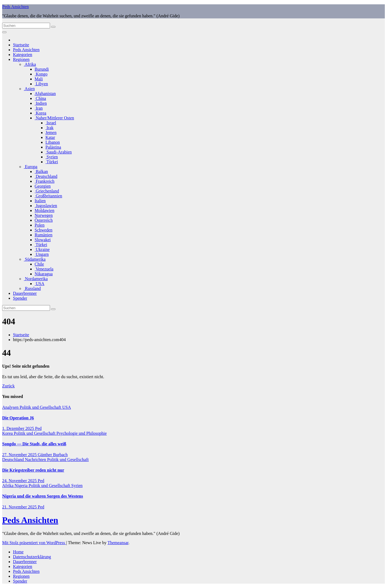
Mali (39, 79)
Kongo (41, 74)
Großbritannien (48, 196)
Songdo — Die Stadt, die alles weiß (34, 444)
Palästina (53, 147)
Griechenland (47, 191)
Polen (39, 225)
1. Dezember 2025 (19, 428)
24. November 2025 (20, 481)
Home (18, 552)
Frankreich (44, 181)
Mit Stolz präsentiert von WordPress (34, 543)
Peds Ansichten (15, 7)
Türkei (52, 162)
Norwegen (44, 215)
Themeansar (118, 543)
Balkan (41, 171)
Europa (31, 167)
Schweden (44, 230)
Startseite (21, 45)
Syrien (52, 157)
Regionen (21, 59)
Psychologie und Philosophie (82, 433)
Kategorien (23, 55)
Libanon (53, 142)
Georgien (43, 186)
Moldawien (44, 210)
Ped (38, 428)
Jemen (51, 133)
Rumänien (44, 235)
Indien (41, 103)
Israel (51, 123)
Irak (49, 128)
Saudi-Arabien (59, 152)
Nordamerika (36, 279)
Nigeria (22, 486)
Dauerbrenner (25, 293)
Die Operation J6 (18, 418)
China (40, 98)
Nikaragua (44, 274)
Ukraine (42, 249)
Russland (32, 288)
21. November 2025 (20, 507)
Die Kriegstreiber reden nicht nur (33, 470)
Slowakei (43, 240)
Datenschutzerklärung (32, 557)
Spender (20, 298)
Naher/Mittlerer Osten (54, 118)
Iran (39, 108)
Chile (39, 264)
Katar (50, 137)
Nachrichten (36, 460)
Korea (40, 113)
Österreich (44, 220)
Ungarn (42, 254)
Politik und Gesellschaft (41, 407)
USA (39, 284)
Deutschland (46, 176)
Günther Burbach (53, 455)
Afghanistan (45, 94)
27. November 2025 (20, 455)
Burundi (42, 69)
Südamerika (35, 259)
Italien (40, 201)
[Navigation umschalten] (4, 32)
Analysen (11, 407)
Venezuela (44, 269)
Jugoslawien (46, 206)
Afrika (30, 64)
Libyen (41, 84)
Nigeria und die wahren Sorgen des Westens (43, 496)
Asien (29, 89)
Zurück (8, 386)
